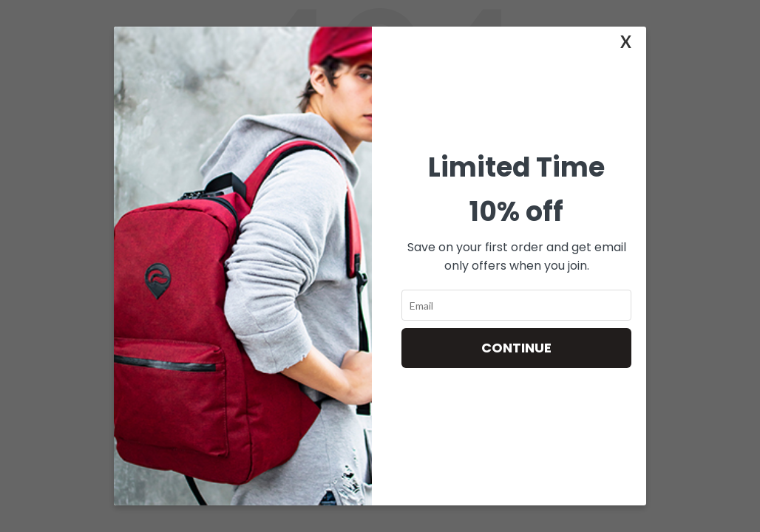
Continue (516, 348)
